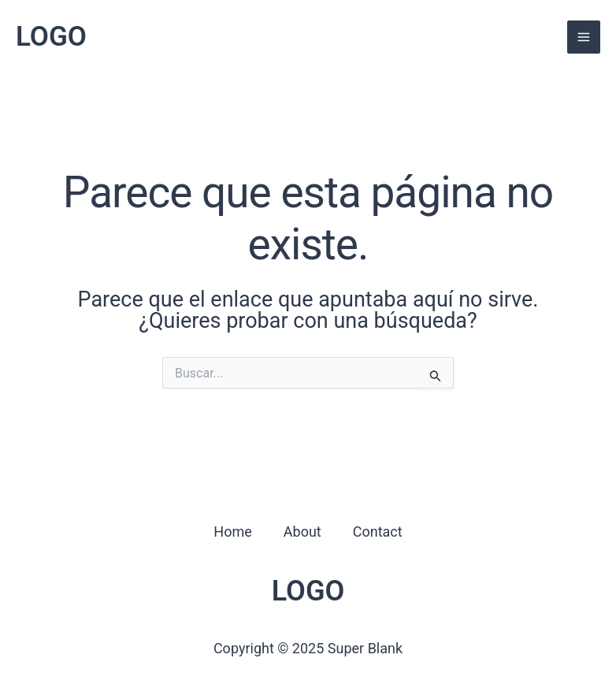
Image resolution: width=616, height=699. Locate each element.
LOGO (51, 37)
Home (232, 532)
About (302, 532)
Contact (378, 532)
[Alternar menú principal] (584, 37)
